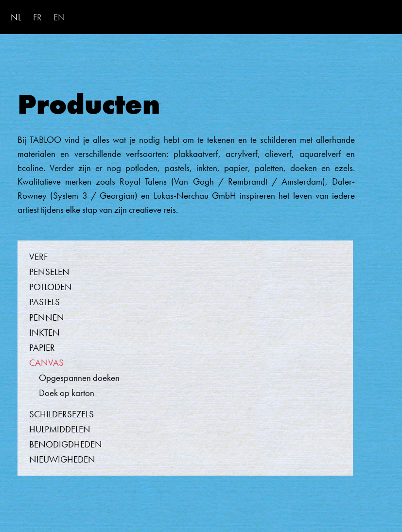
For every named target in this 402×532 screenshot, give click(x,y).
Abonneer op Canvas (5, 504)
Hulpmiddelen (60, 429)
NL (16, 17)
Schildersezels (61, 414)
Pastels (44, 302)
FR (37, 17)
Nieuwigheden (62, 459)
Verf (38, 257)
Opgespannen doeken (79, 378)
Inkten (44, 333)
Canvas (46, 363)
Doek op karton (67, 393)
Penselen (49, 272)
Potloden (51, 287)
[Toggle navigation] (383, 18)
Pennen (47, 317)
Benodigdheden (66, 444)
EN (59, 17)
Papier (42, 348)
